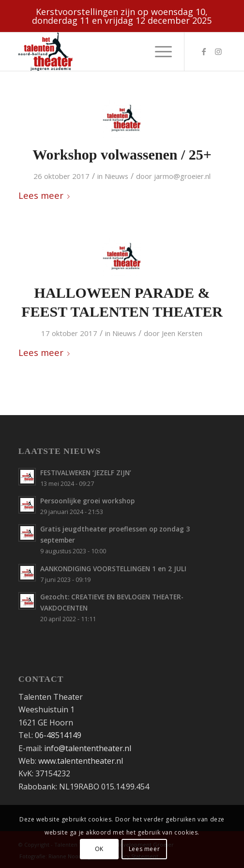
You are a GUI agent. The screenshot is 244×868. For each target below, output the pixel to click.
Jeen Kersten (182, 333)
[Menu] (159, 51)
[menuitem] (159, 51)
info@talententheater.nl (88, 748)
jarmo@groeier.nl (182, 176)
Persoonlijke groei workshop (87, 501)
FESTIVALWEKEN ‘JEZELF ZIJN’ (86, 473)
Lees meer (46, 195)
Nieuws (116, 176)
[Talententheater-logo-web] (101, 51)
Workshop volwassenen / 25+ (122, 154)
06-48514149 (58, 735)
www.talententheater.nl (81, 761)
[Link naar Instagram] (218, 51)
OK (99, 849)
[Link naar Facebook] (204, 51)
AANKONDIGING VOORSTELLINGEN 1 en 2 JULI (113, 569)
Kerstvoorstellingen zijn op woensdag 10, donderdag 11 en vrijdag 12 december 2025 (122, 16)
